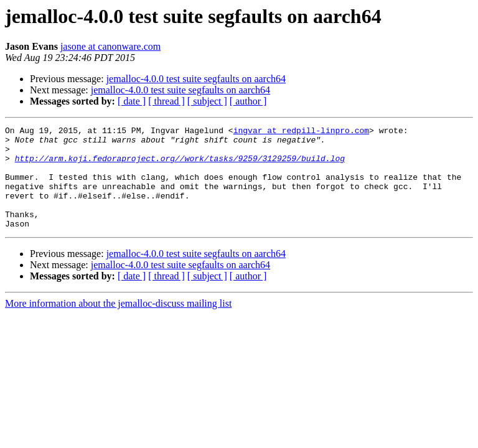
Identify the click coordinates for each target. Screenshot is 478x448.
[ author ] (248, 101)
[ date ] (132, 101)
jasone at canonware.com (110, 46)
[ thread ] (166, 101)
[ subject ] (207, 101)
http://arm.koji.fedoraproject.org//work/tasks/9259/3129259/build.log (180, 166)
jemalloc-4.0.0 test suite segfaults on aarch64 (196, 79)
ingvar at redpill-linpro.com (301, 132)
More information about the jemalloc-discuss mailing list (118, 324)
